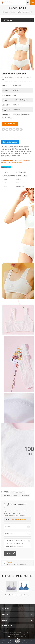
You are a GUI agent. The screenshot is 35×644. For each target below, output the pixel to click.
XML (24, 634)
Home (5, 12)
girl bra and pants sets (17, 492)
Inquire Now (10, 124)
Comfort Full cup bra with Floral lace (24, 595)
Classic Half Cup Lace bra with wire (11, 595)
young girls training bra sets (10, 495)
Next (33, 590)
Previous (2, 590)
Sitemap (18, 634)
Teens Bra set (25, 495)
